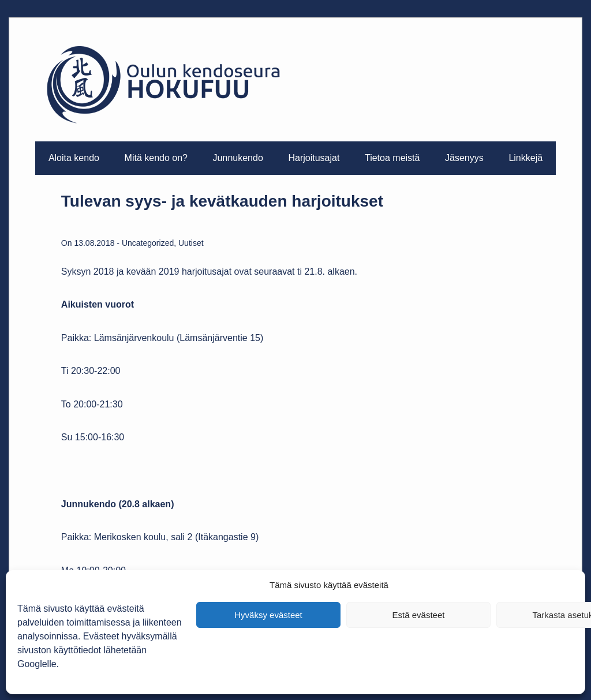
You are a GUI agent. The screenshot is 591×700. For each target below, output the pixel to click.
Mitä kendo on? (156, 158)
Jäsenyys (464, 158)
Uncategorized (148, 243)
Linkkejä (525, 158)
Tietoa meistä (392, 158)
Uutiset (191, 243)
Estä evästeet (419, 615)
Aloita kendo (74, 158)
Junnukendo (238, 158)
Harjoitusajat (314, 158)
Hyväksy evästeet (268, 615)
